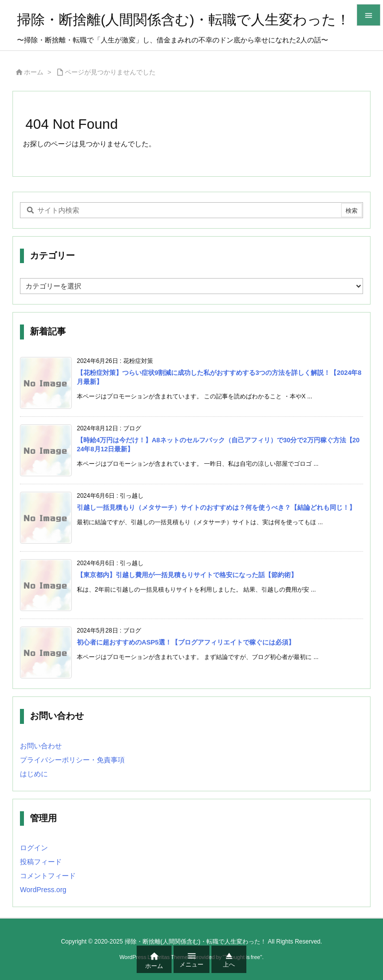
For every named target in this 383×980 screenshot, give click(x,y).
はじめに (34, 774)
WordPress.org (43, 890)
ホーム (34, 72)
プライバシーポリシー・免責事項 (72, 760)
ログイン (34, 848)
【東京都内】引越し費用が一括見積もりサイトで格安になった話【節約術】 (187, 575)
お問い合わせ (41, 746)
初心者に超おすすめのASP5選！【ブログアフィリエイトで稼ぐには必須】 (186, 642)
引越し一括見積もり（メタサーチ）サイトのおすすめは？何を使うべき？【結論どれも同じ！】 (216, 507)
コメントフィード (48, 876)
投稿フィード (41, 862)
